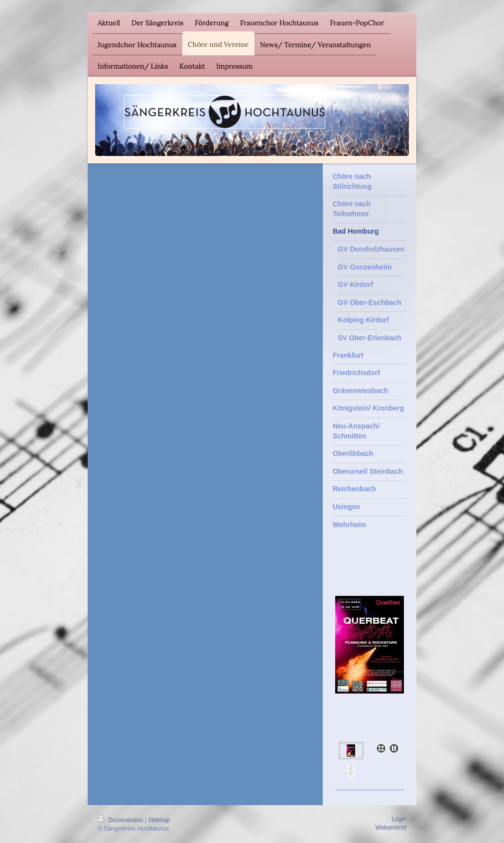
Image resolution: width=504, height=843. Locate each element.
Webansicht (391, 828)
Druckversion (121, 820)
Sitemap (159, 820)
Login (399, 819)
